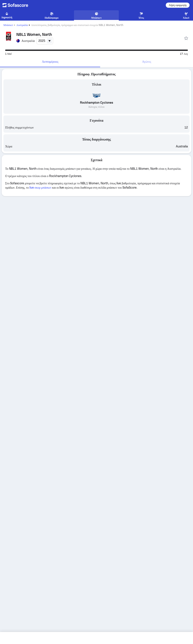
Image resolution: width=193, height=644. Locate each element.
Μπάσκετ (8, 25)
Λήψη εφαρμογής (178, 5)
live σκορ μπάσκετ (40, 188)
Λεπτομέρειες (50, 62)
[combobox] (45, 41)
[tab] (50, 62)
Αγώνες (147, 62)
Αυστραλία (22, 25)
